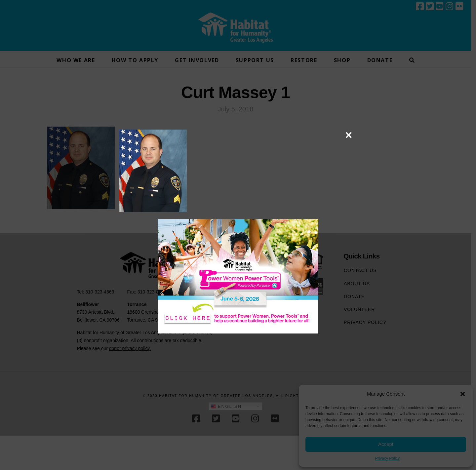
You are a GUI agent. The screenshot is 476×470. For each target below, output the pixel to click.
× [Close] (349, 135)
